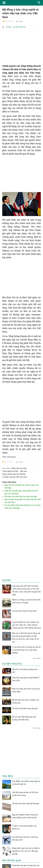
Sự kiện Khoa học (19, 27)
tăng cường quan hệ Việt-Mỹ (14, 474)
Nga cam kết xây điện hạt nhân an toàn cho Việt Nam (21, 486)
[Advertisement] (21, 46)
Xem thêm (37, 658)
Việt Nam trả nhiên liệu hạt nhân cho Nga (21, 496)
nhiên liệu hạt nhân (19, 468)
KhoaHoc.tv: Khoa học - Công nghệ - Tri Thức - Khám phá (21, 3)
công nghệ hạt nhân (10, 471)
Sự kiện (9, 27)
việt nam (23, 471)
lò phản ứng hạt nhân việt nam (15, 477)
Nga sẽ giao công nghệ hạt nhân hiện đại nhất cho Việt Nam (23, 501)
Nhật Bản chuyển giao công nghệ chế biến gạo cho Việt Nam (21, 492)
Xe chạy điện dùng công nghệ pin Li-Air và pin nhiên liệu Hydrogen (22, 506)
